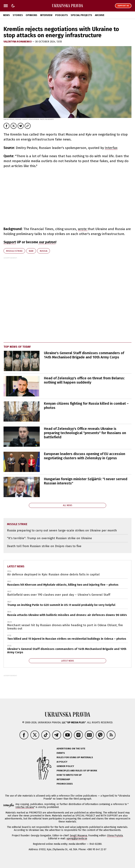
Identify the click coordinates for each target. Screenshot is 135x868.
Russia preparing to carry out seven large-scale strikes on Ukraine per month (62, 530)
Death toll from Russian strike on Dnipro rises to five (44, 546)
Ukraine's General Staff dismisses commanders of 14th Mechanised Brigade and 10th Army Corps (84, 355)
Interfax (111, 148)
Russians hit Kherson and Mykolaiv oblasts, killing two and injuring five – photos (63, 585)
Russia (44, 251)
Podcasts (62, 15)
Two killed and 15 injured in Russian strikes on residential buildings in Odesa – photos (67, 639)
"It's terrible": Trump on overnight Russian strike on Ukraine (49, 538)
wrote (83, 229)
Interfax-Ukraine (25, 807)
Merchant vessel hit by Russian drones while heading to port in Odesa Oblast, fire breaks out (65, 627)
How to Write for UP (69, 775)
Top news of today (17, 347)
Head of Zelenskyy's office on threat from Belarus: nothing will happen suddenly (84, 380)
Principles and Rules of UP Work (77, 771)
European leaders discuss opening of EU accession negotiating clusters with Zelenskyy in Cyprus (85, 456)
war (31, 251)
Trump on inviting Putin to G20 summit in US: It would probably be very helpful (61, 605)
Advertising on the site (71, 749)
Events (61, 753)
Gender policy (65, 766)
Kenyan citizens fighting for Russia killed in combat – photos (86, 406)
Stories (18, 15)
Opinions (31, 15)
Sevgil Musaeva (78, 836)
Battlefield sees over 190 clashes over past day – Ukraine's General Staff (59, 595)
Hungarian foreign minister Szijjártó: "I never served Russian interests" (86, 481)
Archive (100, 15)
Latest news (16, 566)
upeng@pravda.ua (77, 839)
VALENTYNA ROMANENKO (18, 42)
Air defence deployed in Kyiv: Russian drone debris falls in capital (53, 574)
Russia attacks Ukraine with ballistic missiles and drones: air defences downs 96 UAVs (67, 615)
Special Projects (81, 15)
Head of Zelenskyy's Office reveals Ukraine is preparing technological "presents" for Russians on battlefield (85, 433)
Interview (46, 15)
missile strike (14, 251)
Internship (63, 779)
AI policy (62, 762)
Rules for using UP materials (75, 757)
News (7, 15)
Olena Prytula (115, 836)
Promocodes (65, 784)
